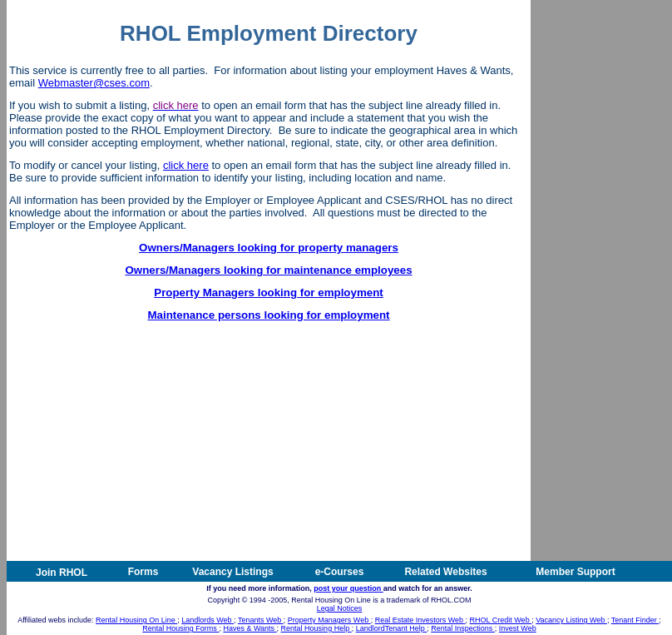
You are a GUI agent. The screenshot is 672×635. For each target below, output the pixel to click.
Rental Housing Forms (180, 628)
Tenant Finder (635, 620)
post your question (348, 588)
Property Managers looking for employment (269, 293)
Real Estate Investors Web (420, 620)
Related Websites (445, 572)
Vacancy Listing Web (571, 620)
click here (186, 165)
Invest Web (518, 628)
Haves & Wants (250, 628)
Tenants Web (261, 620)
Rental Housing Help (316, 628)
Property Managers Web (329, 620)
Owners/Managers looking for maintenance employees (268, 270)
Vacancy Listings (232, 572)
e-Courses (340, 572)
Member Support (575, 572)
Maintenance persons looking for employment (268, 315)
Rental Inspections (463, 628)
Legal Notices (340, 608)
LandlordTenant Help (392, 628)
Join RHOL (62, 573)
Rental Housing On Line (136, 620)
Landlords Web (208, 620)
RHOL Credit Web (501, 620)
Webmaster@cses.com (94, 83)
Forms (143, 572)
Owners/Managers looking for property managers (269, 248)
